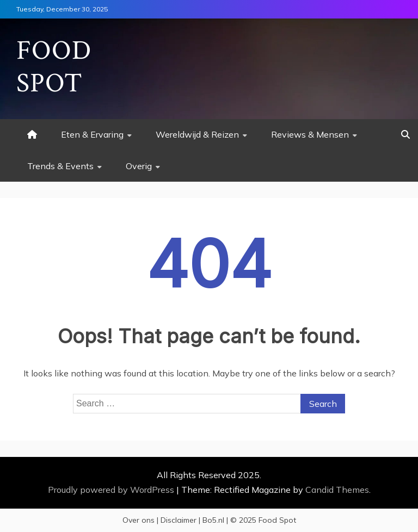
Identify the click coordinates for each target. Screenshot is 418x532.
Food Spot (54, 67)
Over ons (139, 520)
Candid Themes (337, 490)
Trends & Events (60, 166)
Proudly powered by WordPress (112, 490)
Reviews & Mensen (310, 134)
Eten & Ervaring (92, 134)
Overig (139, 166)
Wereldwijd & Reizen (197, 134)
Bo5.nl (213, 520)
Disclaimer (179, 520)
